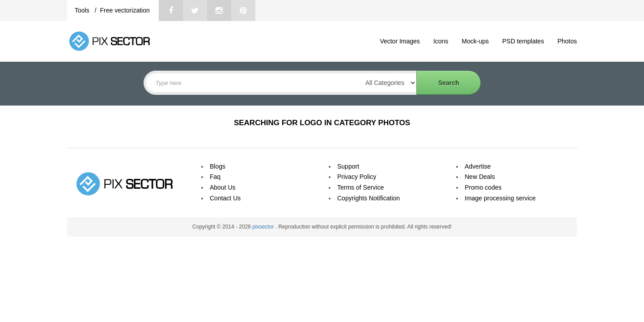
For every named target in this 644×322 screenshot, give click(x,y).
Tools (83, 10)
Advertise (478, 166)
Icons (441, 41)
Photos (567, 41)
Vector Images (400, 41)
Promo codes (483, 187)
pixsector (264, 227)
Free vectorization (125, 10)
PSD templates (523, 41)
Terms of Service (360, 187)
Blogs (218, 166)
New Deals (480, 177)
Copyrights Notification (369, 198)
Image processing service (500, 198)
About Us (223, 187)
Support (348, 166)
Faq (215, 177)
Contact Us (225, 198)
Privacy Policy (357, 177)
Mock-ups (475, 41)
